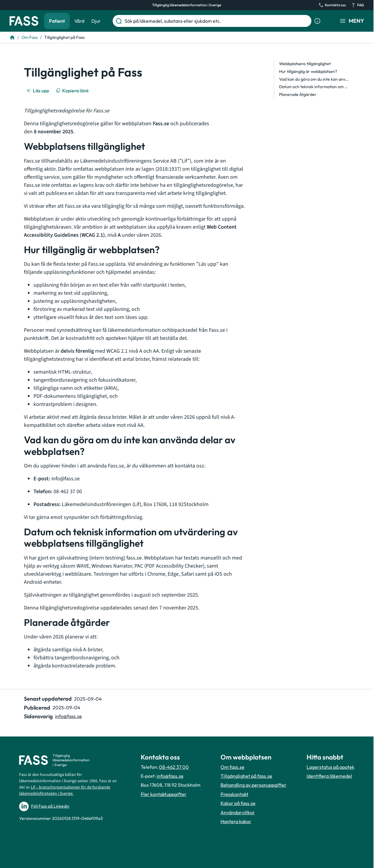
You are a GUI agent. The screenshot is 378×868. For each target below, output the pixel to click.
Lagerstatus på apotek (330, 767)
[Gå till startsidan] (24, 21)
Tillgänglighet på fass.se (246, 776)
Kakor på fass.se (238, 803)
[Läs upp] (38, 91)
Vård (79, 21)
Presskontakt (234, 794)
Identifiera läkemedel (329, 776)
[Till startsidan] (12, 37)
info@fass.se (170, 776)
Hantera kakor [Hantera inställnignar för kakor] (236, 821)
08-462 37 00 (174, 767)
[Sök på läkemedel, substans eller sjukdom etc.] (217, 21)
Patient (57, 21)
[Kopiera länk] (73, 91)
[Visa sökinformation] (317, 21)
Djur (96, 21)
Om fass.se (232, 767)
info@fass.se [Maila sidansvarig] (68, 716)
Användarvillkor (238, 812)
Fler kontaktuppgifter (164, 794)
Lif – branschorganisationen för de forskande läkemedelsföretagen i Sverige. (65, 790)
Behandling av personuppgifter (254, 785)
